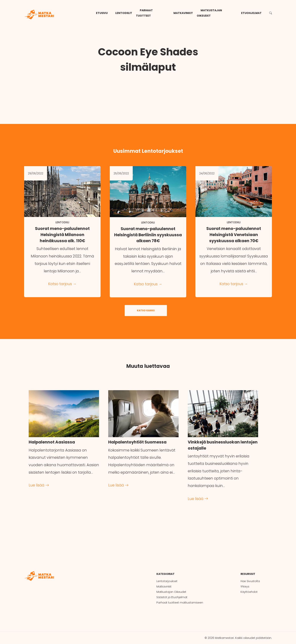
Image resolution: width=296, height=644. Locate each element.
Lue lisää (39, 485)
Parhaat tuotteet (144, 13)
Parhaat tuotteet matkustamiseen (180, 603)
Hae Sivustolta (250, 581)
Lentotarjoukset (167, 581)
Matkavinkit (183, 13)
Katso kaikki (146, 310)
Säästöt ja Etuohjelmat (172, 597)
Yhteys (245, 587)
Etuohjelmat (251, 13)
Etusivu (102, 13)
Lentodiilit (124, 13)
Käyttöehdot (249, 592)
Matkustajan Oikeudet (209, 13)
